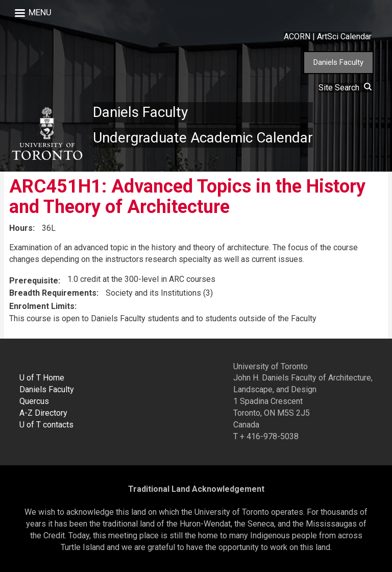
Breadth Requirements (53, 293)
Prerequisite (34, 281)
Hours (21, 228)
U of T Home (42, 378)
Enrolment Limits (42, 306)
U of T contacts (46, 425)
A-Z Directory (43, 413)
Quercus (34, 401)
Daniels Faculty (338, 62)
